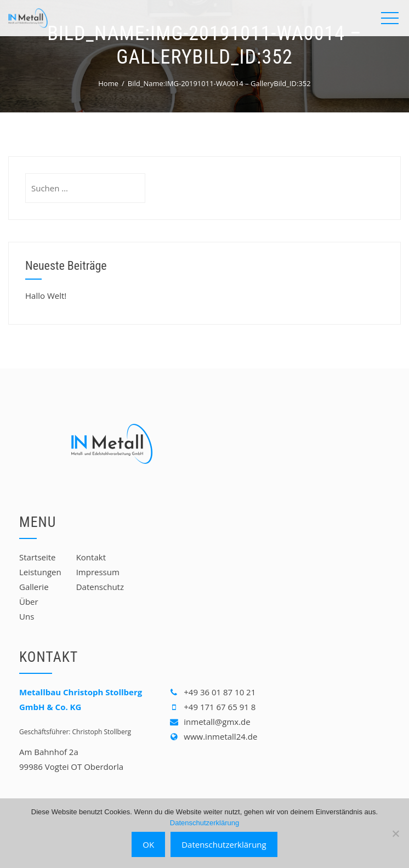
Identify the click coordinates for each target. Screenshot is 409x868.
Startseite (38, 557)
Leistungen (40, 572)
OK (148, 844)
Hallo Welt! (46, 296)
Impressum (98, 572)
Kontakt (91, 557)
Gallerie (34, 587)
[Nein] (395, 833)
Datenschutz (100, 587)
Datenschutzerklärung (204, 823)
